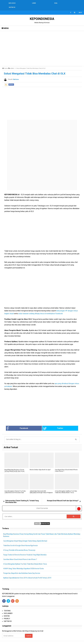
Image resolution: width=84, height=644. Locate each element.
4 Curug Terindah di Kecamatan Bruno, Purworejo (20, 546)
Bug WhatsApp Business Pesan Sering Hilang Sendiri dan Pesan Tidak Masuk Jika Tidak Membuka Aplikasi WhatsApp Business (15, 468)
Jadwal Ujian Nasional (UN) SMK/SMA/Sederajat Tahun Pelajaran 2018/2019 (41, 489)
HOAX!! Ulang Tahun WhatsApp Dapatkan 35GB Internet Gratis (25, 565)
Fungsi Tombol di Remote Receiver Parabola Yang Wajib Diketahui (26, 551)
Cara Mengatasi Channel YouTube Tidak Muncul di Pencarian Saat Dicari (15, 489)
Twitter (50, 424)
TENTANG (7, 607)
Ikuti (80, 8)
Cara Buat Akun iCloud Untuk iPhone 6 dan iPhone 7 (66, 466)
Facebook (26, 424)
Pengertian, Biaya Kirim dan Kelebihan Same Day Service (23, 569)
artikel (11, 80)
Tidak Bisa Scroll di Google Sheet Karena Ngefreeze (21, 541)
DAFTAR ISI (8, 617)
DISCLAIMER (8, 609)
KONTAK (7, 612)
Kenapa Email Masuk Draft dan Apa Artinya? (63, 496)
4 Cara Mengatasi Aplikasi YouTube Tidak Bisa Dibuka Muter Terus (66, 488)
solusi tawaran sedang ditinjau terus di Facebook (40, 309)
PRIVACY (7, 615)
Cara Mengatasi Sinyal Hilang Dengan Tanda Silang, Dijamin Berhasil (27, 537)
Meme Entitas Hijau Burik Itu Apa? (40, 466)
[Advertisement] (42, 44)
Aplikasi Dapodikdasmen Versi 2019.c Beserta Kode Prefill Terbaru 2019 (28, 574)
